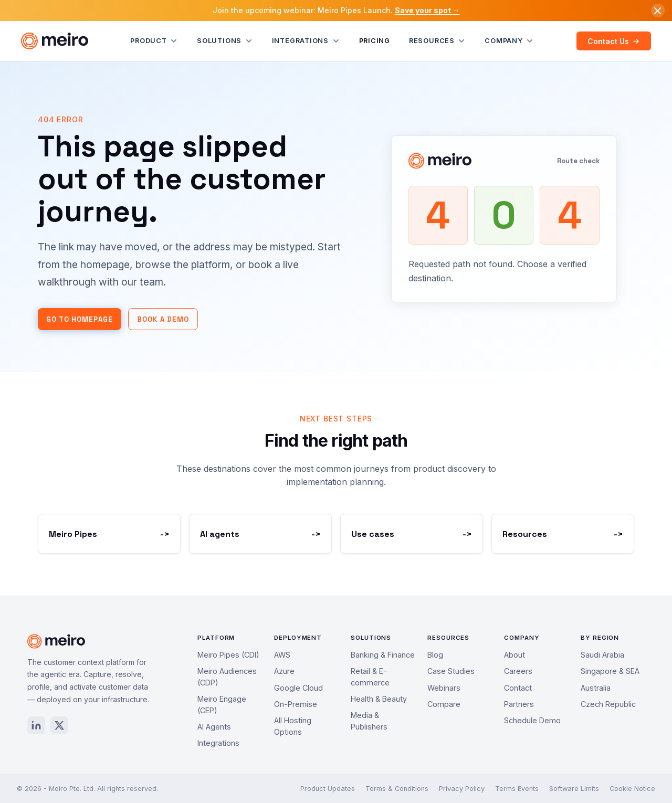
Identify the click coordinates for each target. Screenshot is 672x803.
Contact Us (613, 41)
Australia (596, 688)
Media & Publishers (369, 721)
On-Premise (296, 704)
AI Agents (214, 727)
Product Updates (328, 789)
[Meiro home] (55, 41)
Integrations (306, 41)
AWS (282, 655)
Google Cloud (298, 688)
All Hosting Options (293, 726)
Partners (519, 704)
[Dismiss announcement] (658, 10)
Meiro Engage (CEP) (222, 705)
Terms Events (517, 789)
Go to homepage (80, 319)
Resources (438, 41)
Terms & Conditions (397, 789)
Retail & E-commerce (370, 677)
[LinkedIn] (36, 725)
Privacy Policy (462, 789)
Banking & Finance (383, 655)
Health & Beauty (379, 699)
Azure (284, 671)
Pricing (375, 41)
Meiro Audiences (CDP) (227, 677)
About (514, 655)
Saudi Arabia (602, 655)
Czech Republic (608, 704)
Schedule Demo (532, 720)
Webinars (444, 688)
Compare (444, 704)
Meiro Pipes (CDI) (228, 655)
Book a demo (163, 319)
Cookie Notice (632, 789)
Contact (518, 688)
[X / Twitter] (59, 725)
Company (509, 41)
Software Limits (574, 789)
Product (154, 41)
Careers (518, 671)
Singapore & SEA (610, 671)
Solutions (225, 41)
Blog (435, 655)
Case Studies (451, 671)
